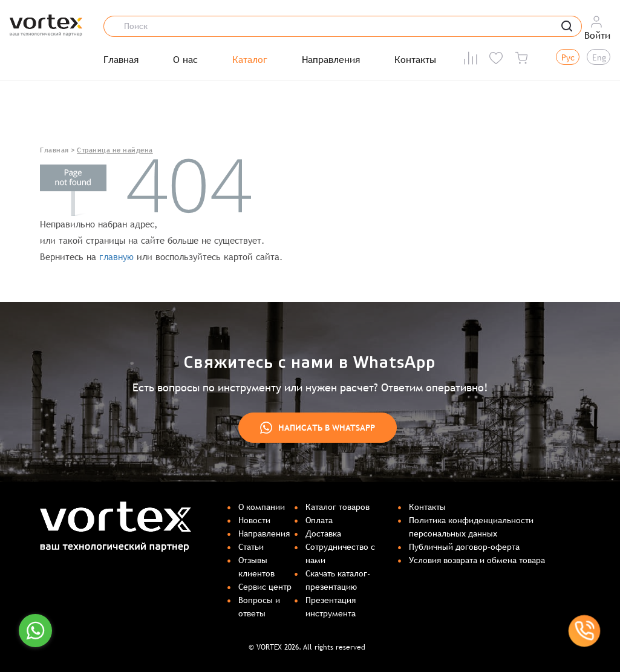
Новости (254, 520)
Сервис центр (265, 587)
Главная (121, 60)
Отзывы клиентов (256, 567)
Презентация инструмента (331, 607)
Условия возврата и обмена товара (477, 560)
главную (116, 257)
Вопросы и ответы (259, 607)
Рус (568, 57)
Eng (599, 57)
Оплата (319, 520)
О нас (185, 60)
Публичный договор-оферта (464, 547)
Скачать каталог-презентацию (338, 580)
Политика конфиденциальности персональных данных (471, 527)
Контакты (415, 60)
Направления (331, 60)
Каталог (250, 60)
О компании (262, 507)
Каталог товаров (338, 507)
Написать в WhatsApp (318, 428)
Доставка (323, 533)
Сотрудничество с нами (340, 553)
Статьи (251, 547)
